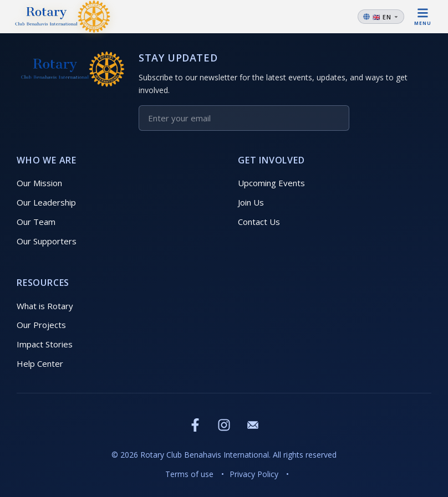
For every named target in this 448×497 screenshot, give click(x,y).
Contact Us (259, 222)
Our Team (36, 222)
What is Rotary (45, 306)
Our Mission (39, 183)
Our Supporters (47, 241)
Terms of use (189, 474)
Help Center (40, 363)
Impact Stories (45, 344)
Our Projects (41, 325)
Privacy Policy (254, 474)
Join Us (251, 202)
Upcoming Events (271, 183)
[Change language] (381, 17)
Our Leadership (46, 202)
